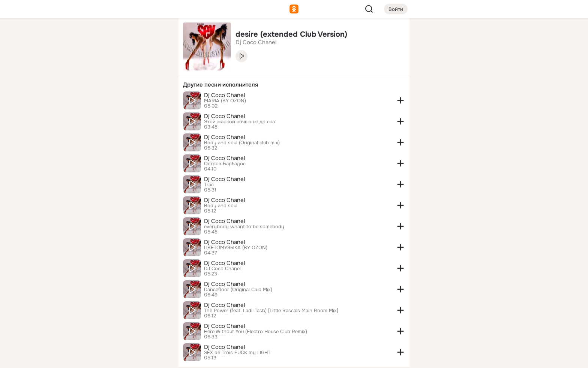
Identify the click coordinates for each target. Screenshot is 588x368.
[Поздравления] (123, 102)
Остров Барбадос (225, 164)
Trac (209, 185)
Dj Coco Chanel (224, 95)
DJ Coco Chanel (222, 269)
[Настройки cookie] (123, 358)
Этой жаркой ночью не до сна (239, 122)
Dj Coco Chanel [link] (256, 42)
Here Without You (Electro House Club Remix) (256, 332)
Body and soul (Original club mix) (242, 143)
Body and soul (221, 206)
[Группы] (156, 36)
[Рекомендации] (123, 135)
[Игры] (156, 102)
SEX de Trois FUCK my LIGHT (237, 353)
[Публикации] (90, 69)
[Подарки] (90, 102)
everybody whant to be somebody (244, 227)
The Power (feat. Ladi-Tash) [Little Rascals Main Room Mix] (271, 311)
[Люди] (123, 69)
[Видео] (156, 69)
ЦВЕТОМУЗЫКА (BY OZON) (236, 248)
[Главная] (90, 36)
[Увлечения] (123, 36)
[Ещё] (123, 310)
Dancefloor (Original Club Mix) (238, 290)
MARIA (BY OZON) (225, 101)
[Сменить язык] (123, 326)
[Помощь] (90, 135)
